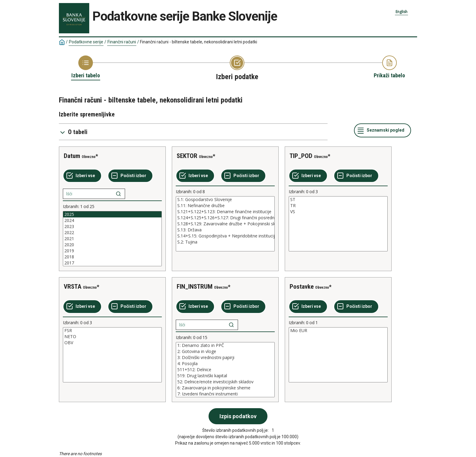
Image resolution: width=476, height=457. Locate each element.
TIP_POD (301, 156)
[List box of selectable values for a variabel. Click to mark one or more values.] (112, 239)
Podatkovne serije (86, 42)
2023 (112, 227)
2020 (112, 245)
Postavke (302, 287)
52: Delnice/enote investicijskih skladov (225, 382)
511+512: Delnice (225, 370)
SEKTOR (187, 156)
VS (338, 212)
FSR (112, 331)
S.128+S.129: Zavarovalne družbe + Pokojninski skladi (225, 224)
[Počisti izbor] (130, 176)
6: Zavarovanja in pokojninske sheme (225, 388)
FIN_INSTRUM (195, 287)
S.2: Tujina (225, 242)
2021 (112, 239)
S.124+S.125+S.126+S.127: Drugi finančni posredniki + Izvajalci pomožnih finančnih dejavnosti (225, 218)
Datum (72, 156)
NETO (112, 337)
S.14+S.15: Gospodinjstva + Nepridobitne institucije (225, 236)
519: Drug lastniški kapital (225, 376)
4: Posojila (225, 364)
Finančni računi (122, 42)
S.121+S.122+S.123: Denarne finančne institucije (225, 212)
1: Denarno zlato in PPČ (225, 345)
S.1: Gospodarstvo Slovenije (225, 200)
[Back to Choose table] (86, 67)
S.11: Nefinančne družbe (225, 206)
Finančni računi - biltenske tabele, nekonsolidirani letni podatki (199, 42)
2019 (112, 251)
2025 (112, 214)
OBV (112, 343)
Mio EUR (338, 331)
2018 (112, 257)
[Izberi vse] (82, 176)
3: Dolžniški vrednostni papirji (225, 358)
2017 (112, 263)
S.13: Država (225, 230)
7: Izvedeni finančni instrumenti (225, 394)
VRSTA (73, 287)
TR (338, 206)
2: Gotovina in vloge (225, 351)
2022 (112, 233)
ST (338, 200)
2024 (112, 220)
